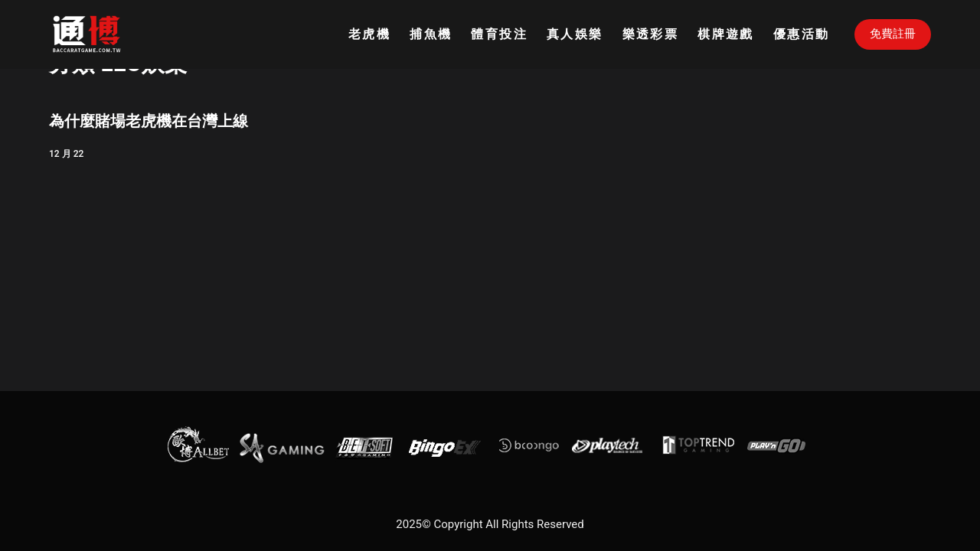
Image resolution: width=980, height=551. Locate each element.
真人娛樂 (575, 34)
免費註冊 (893, 34)
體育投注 (499, 34)
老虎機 (369, 34)
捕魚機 (431, 34)
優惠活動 (802, 34)
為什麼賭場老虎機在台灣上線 (149, 121)
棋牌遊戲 (726, 34)
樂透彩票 (651, 34)
